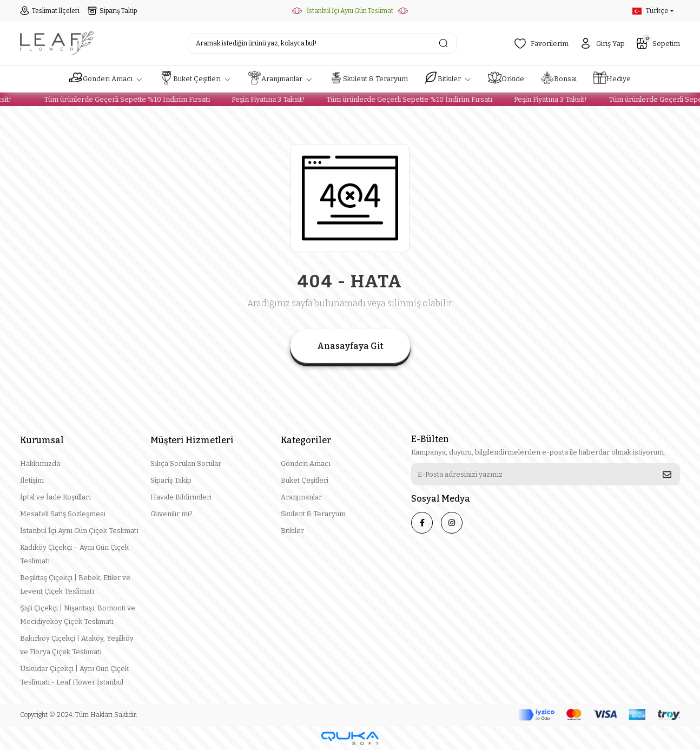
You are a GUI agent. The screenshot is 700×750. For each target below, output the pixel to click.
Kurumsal (42, 440)
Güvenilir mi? (171, 514)
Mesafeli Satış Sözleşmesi (63, 514)
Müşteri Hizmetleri (192, 440)
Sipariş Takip (112, 11)
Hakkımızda (40, 463)
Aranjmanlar (301, 497)
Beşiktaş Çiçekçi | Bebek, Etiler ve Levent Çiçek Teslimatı (75, 584)
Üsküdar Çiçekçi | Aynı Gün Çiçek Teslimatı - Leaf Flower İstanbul (74, 675)
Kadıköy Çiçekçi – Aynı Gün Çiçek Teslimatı (74, 554)
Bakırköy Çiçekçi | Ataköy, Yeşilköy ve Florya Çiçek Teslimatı (77, 645)
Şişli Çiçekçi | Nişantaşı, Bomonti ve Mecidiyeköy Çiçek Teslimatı (78, 615)
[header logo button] (57, 43)
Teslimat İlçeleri (50, 11)
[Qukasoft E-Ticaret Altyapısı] (350, 738)
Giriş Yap (602, 44)
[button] (106, 79)
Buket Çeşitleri (305, 480)
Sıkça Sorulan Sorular (186, 463)
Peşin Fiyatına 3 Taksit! (263, 99)
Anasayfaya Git (350, 346)
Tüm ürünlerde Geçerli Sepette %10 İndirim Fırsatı (121, 99)
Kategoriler (306, 440)
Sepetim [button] (658, 42)
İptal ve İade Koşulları (55, 497)
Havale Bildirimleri (181, 497)
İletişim (32, 480)
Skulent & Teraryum (313, 514)
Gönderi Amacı (306, 463)
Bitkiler (292, 531)
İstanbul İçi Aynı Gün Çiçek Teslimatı (79, 531)
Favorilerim (541, 44)
